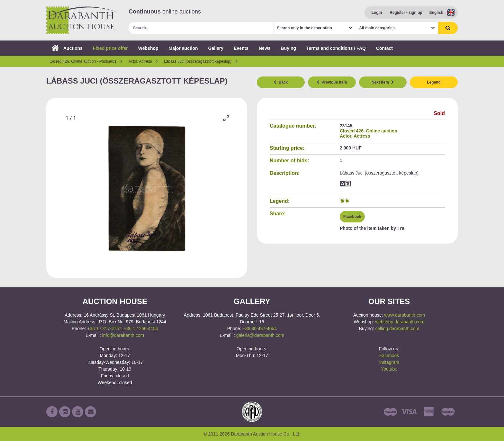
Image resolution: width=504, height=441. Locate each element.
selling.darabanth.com (397, 328)
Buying (288, 48)
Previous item (332, 82)
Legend (434, 82)
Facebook (352, 217)
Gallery (216, 48)
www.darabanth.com (405, 315)
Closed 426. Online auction (369, 131)
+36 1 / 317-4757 (104, 328)
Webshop (148, 48)
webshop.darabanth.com (400, 322)
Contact (384, 48)
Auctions (67, 48)
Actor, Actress (355, 136)
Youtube (389, 369)
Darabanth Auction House (82, 20)
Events (241, 48)
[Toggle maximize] (226, 118)
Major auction (183, 48)
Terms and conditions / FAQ (336, 48)
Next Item (383, 82)
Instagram (389, 362)
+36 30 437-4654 (260, 328)
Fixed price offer (110, 48)
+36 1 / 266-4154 (141, 328)
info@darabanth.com (123, 335)
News (265, 48)
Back (281, 82)
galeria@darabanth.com (260, 335)
